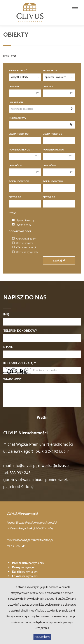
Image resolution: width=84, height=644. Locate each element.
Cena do (48, 87)
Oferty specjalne (23, 243)
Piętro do (49, 197)
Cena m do (49, 166)
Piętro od (15, 197)
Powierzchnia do (53, 150)
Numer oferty (17, 118)
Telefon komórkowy (20, 331)
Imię (6, 315)
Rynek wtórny (22, 225)
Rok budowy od (19, 182)
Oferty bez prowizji (24, 248)
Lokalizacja (16, 103)
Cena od (14, 87)
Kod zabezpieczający (20, 363)
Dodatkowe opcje (20, 232)
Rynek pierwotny (23, 220)
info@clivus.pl (24, 466)
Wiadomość (12, 380)
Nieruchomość (18, 71)
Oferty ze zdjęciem (24, 239)
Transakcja (50, 71)
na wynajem (28, 563)
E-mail (8, 347)
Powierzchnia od (19, 150)
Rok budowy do (53, 182)
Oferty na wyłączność (25, 252)
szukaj (59, 260)
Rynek (13, 213)
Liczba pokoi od (19, 134)
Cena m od (15, 166)
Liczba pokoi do (53, 134)
